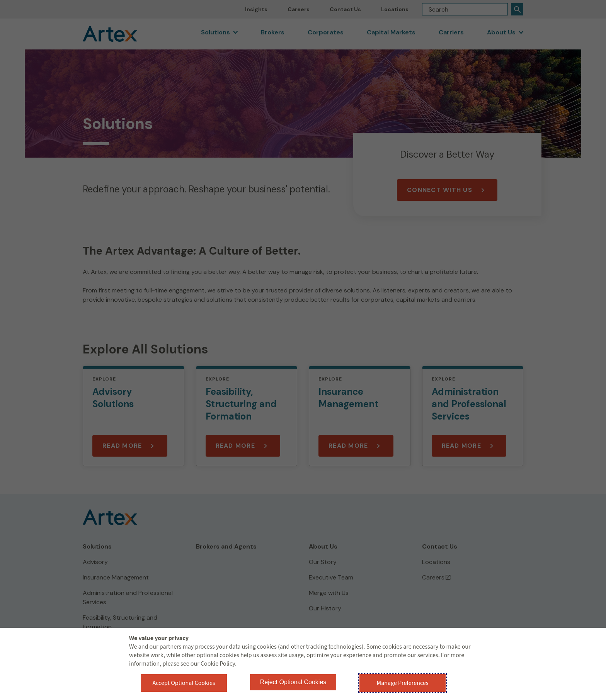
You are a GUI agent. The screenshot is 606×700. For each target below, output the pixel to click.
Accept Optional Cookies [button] (184, 683)
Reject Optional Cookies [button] (293, 682)
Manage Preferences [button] (403, 683)
